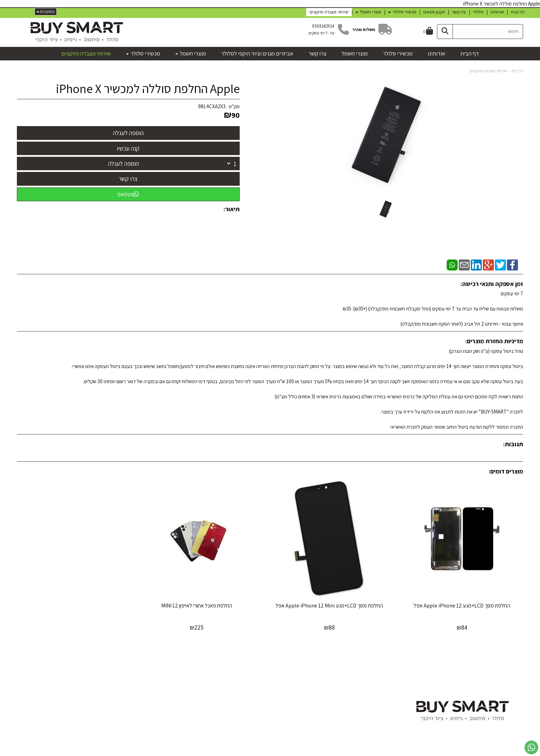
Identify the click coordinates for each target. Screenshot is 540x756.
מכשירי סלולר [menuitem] (402, 12)
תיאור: (232, 209)
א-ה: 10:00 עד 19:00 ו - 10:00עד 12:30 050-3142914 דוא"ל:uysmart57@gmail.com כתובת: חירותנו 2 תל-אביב (147, 691)
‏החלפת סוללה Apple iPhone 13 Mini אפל (76, 602)
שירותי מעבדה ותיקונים (489, 71)
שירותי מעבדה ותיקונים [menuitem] (329, 12)
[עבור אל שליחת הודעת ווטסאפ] (531, 747)
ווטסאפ (128, 194)
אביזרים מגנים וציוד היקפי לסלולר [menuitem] (257, 53)
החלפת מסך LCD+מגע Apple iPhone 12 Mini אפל (335, 605)
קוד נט (261, 752)
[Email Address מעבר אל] (323, 682)
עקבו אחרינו (333, 664)
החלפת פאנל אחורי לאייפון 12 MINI (206, 602)
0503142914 (323, 26)
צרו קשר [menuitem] (459, 12)
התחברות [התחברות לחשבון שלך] (46, 12)
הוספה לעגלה (123, 164)
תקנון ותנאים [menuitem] (434, 12)
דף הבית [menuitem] (518, 12)
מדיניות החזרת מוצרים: (494, 341)
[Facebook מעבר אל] (343, 682)
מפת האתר (507, 664)
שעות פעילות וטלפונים (147, 664)
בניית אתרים (247, 752)
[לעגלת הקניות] (428, 32)
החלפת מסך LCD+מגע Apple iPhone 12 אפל (464, 602)
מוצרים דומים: (506, 471)
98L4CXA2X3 (212, 106)
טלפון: (172, 691)
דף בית (518, 71)
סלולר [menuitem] (478, 12)
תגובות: (513, 444)
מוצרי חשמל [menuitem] (368, 12)
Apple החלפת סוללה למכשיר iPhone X (148, 89)
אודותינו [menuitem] (497, 12)
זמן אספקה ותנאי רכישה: (492, 284)
